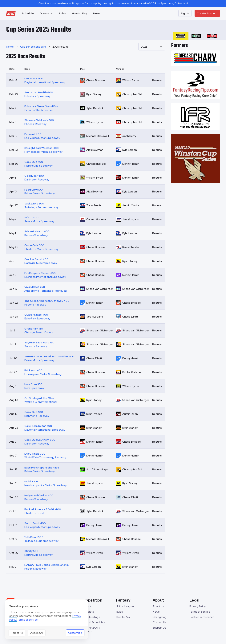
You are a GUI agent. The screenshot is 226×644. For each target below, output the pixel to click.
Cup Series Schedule (33, 47)
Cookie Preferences (202, 617)
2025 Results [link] (60, 47)
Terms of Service (200, 612)
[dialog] (46, 619)
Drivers (46, 13)
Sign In (185, 13)
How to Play (80, 13)
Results (157, 80)
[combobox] (152, 47)
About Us (158, 606)
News (97, 13)
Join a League (125, 606)
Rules (62, 13)
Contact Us (159, 622)
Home (10, 47)
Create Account (207, 13)
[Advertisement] (196, 245)
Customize (75, 633)
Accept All (37, 633)
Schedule (28, 13)
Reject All (17, 633)
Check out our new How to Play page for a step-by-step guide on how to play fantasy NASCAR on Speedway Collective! (113, 3)
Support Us (159, 628)
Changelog (159, 617)
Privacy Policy (198, 606)
